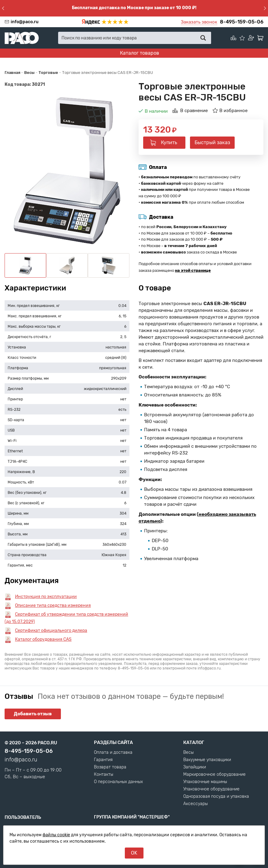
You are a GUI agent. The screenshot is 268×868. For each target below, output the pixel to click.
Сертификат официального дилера (51, 631)
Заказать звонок (199, 22)
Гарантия (103, 760)
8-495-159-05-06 (242, 22)
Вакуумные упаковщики (207, 760)
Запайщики (195, 767)
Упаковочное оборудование (211, 789)
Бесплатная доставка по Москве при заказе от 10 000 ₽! (134, 8)
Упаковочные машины (205, 782)
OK (134, 853)
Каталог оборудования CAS (43, 639)
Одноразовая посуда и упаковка (216, 797)
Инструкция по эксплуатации (46, 597)
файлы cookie (56, 835)
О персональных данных (118, 782)
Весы (188, 753)
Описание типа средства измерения (53, 605)
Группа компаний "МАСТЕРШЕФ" (132, 817)
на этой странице (193, 270)
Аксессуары (195, 804)
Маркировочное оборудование (214, 775)
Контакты (104, 775)
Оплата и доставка (113, 753)
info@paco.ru (25, 22)
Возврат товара (110, 767)
